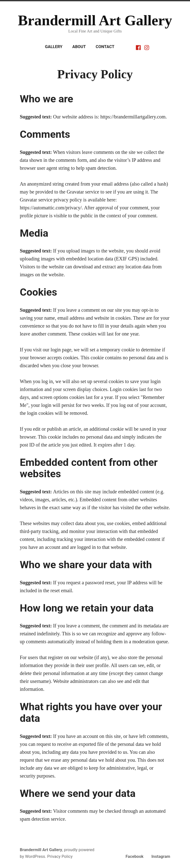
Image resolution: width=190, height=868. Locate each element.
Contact (105, 47)
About (79, 47)
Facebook (134, 856)
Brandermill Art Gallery (95, 20)
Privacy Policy (60, 856)
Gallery (54, 47)
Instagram (161, 856)
